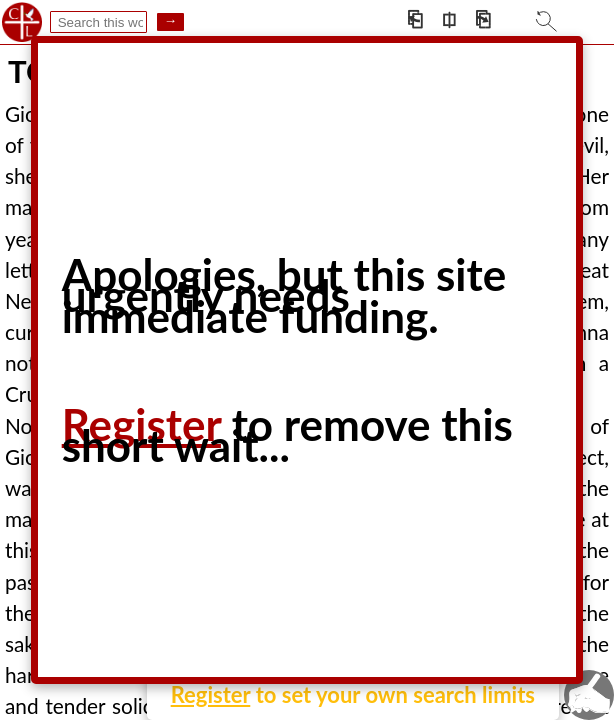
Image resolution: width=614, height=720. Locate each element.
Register (211, 694)
